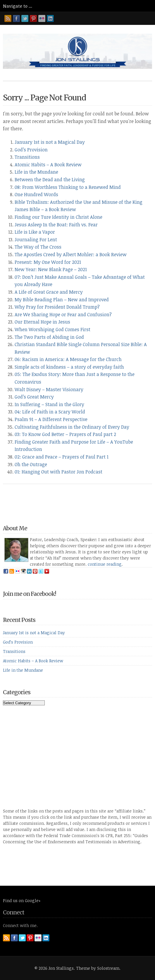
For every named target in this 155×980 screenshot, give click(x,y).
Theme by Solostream (98, 968)
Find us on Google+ (22, 901)
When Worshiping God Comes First (52, 329)
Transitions (27, 157)
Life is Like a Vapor (35, 232)
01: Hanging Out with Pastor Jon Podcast (58, 472)
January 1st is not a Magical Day (50, 142)
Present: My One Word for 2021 (48, 262)
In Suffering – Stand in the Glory (49, 404)
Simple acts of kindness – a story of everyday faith (69, 367)
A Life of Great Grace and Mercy (49, 292)
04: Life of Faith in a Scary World (50, 412)
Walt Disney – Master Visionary (49, 389)
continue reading (105, 564)
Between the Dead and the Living (50, 179)
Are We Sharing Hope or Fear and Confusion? (63, 314)
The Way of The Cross (38, 247)
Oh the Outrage (31, 464)
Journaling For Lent (36, 240)
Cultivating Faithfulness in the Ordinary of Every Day (72, 427)
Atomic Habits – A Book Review (48, 165)
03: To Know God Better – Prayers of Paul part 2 (65, 434)
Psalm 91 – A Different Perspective (51, 419)
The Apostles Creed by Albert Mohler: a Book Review (71, 254)
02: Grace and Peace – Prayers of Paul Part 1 (62, 457)
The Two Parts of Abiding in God (49, 337)
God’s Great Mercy (34, 397)
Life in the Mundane (36, 172)
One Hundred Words (36, 194)
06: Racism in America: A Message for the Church (68, 359)
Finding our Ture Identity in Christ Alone (58, 217)
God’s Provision (31, 150)
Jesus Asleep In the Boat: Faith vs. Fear (56, 225)
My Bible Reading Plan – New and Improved (62, 300)
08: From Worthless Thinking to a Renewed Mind (68, 187)
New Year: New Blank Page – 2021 (51, 269)
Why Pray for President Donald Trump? (57, 307)
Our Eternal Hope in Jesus (42, 322)
